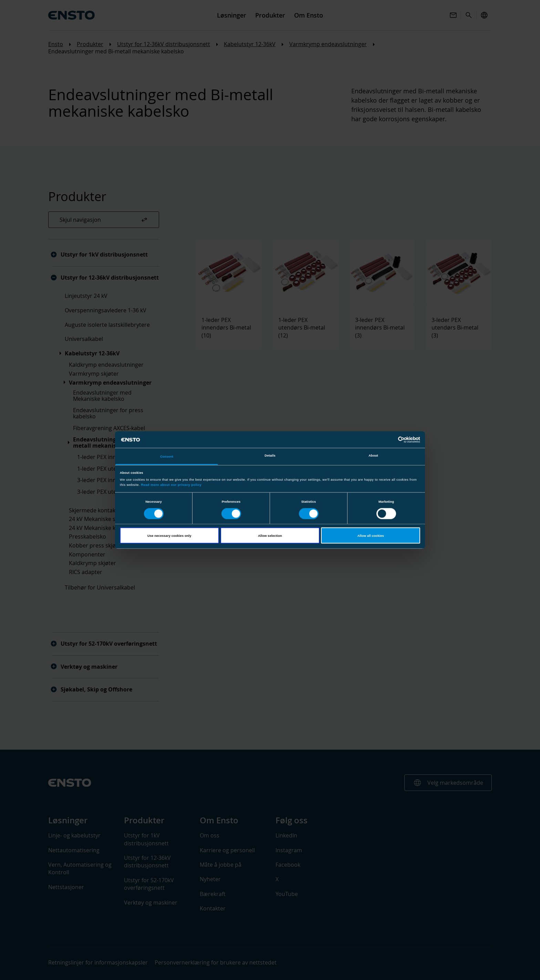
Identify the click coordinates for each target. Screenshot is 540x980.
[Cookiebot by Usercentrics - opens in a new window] (390, 440)
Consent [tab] (167, 457)
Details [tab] (270, 456)
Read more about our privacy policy (171, 484)
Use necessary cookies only (169, 535)
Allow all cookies (371, 535)
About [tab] (373, 456)
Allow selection (270, 535)
